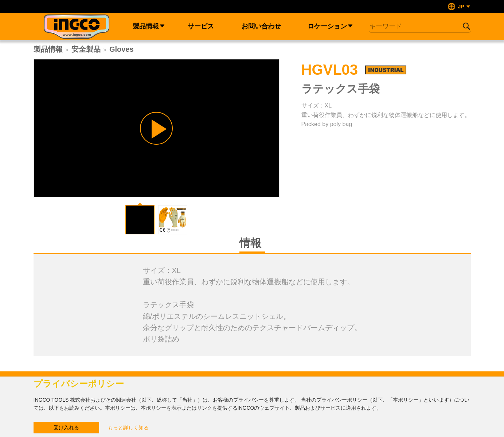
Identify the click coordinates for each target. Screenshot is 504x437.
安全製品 (86, 49)
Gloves (122, 49)
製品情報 (48, 49)
